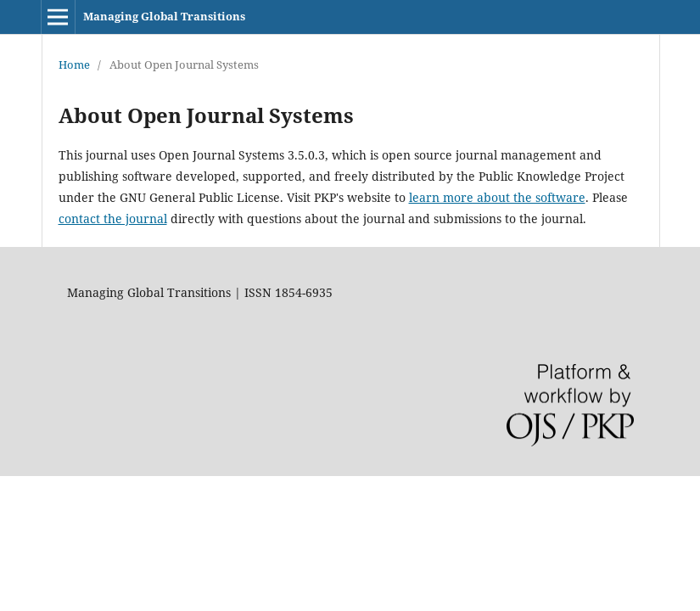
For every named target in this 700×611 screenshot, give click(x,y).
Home (74, 64)
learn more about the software (497, 197)
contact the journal (113, 219)
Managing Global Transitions (164, 16)
